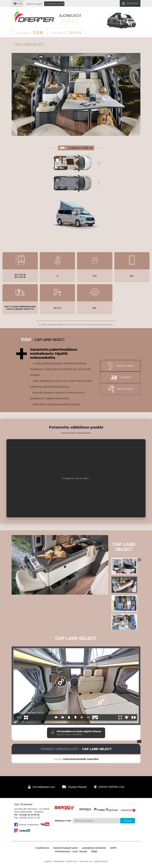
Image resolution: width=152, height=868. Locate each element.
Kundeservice (54, 4)
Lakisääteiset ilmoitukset (94, 848)
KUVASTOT (132, 3)
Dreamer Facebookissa (26, 825)
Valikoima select (120, 366)
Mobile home (72, 861)
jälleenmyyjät (34, 4)
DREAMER (29, 32)
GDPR (113, 848)
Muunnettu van (86, 861)
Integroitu (48, 861)
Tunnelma (120, 377)
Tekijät (94, 851)
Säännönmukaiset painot (65, 848)
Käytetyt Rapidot (101, 861)
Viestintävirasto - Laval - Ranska (71, 851)
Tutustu (76, 759)
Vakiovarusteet (120, 389)
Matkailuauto (59, 861)
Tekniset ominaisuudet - (76, 749)
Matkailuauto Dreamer (34, 17)
